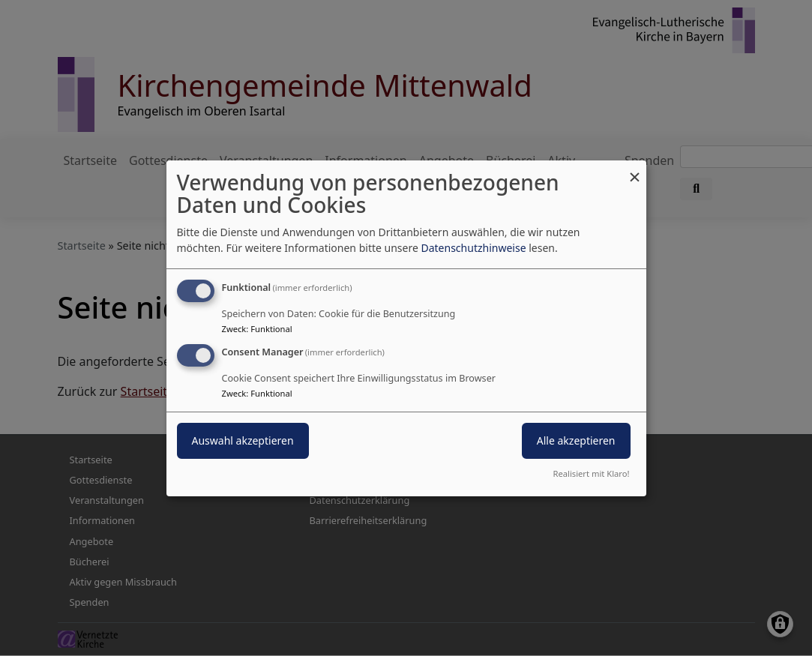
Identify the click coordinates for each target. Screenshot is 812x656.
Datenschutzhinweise (473, 248)
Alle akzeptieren (576, 440)
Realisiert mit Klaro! (592, 473)
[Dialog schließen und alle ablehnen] (635, 169)
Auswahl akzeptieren (243, 440)
